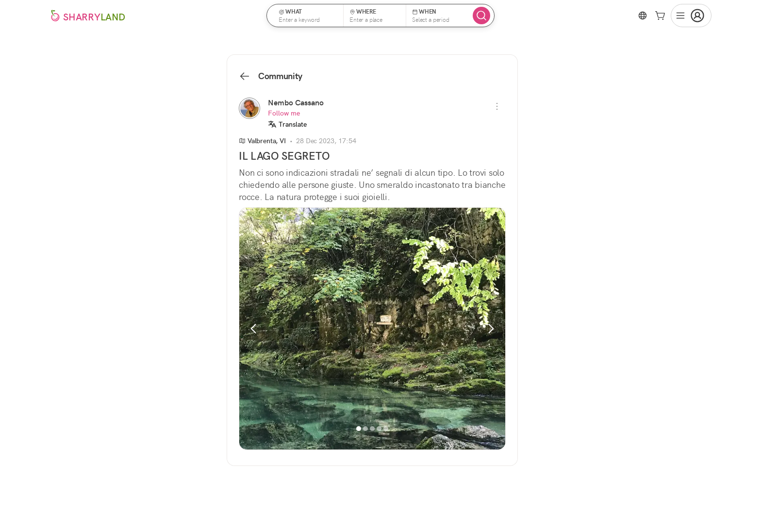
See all (573, 368)
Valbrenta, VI (262, 141)
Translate (287, 124)
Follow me (284, 113)
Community (271, 76)
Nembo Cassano (296, 103)
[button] (308, 16)
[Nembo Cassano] (249, 108)
